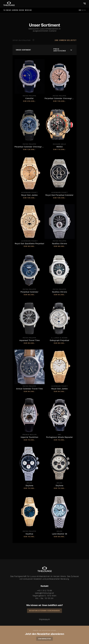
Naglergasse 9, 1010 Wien (45, 596)
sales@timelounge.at (44, 593)
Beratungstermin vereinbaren (44, 611)
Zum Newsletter (44, 639)
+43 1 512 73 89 (44, 590)
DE (80, 10)
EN (84, 10)
